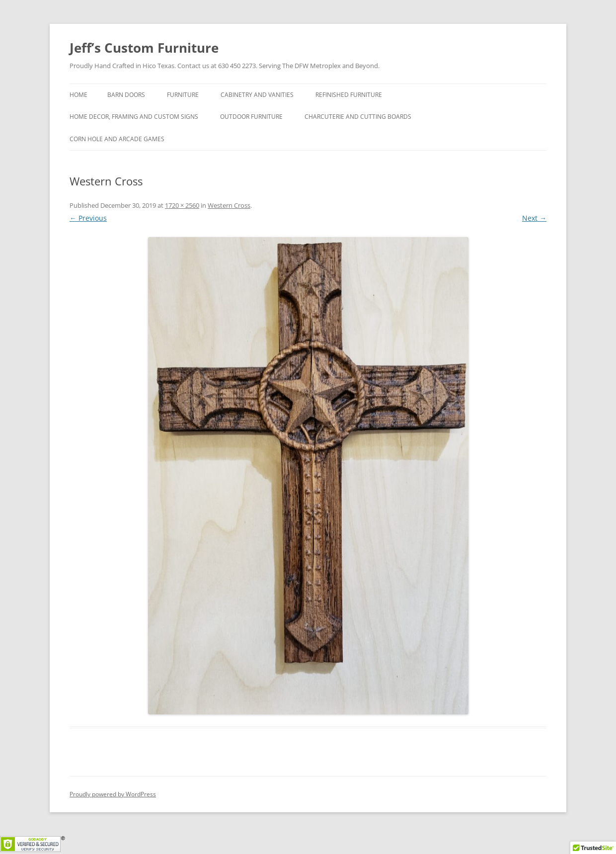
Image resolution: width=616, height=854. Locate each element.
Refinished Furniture (349, 95)
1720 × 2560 (182, 205)
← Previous (88, 218)
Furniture (183, 95)
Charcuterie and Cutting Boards (358, 117)
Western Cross (229, 205)
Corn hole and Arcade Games (117, 139)
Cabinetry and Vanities (257, 95)
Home (78, 95)
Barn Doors (126, 95)
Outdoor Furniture (251, 117)
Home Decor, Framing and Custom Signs (134, 117)
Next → (534, 218)
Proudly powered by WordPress (113, 794)
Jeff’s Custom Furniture (144, 48)
